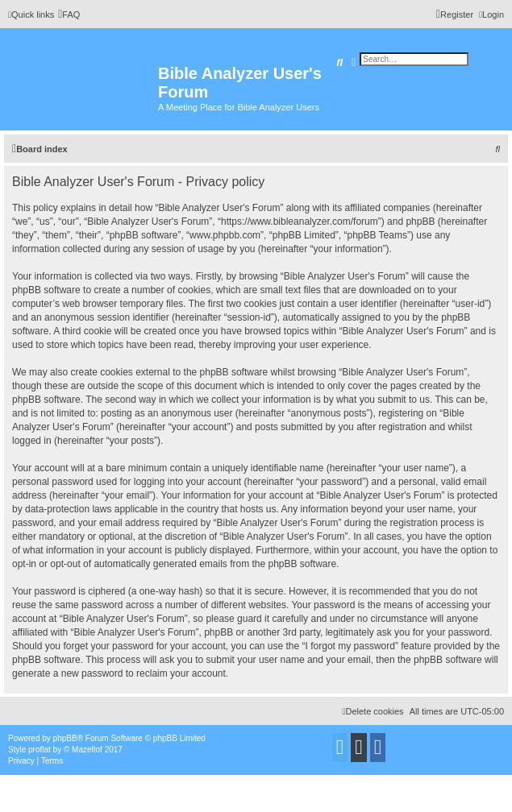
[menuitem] (69, 14)
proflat (40, 750)
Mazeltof (87, 750)
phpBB (65, 738)
